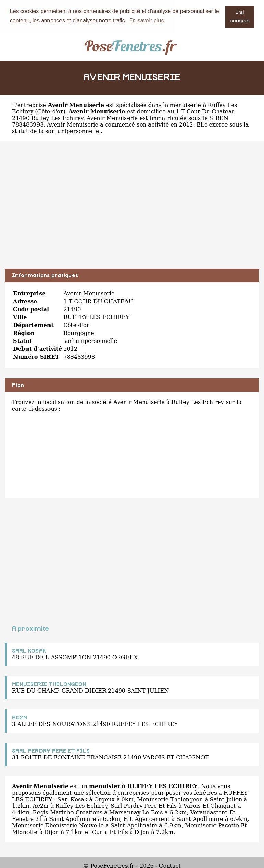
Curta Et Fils (110, 832)
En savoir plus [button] (147, 20)
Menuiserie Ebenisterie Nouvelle (58, 825)
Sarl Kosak (72, 799)
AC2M (20, 717)
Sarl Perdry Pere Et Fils (144, 806)
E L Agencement (147, 819)
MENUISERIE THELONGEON (49, 684)
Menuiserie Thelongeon (170, 799)
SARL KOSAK (29, 651)
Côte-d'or (50, 111)
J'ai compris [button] (240, 17)
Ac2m (41, 806)
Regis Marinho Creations (68, 812)
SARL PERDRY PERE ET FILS (51, 751)
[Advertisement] (132, 210)
